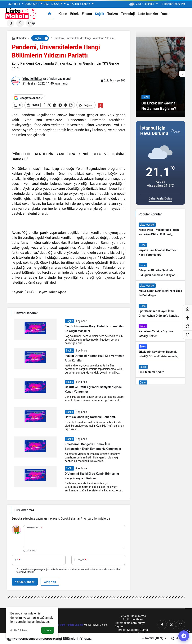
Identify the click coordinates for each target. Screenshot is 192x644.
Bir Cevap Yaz (25, 510)
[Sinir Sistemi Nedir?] (160, 370)
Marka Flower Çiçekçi (96, 624)
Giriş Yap (50, 581)
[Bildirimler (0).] (30, 23)
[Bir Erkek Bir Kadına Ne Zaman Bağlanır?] (160, 74)
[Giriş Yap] (20, 23)
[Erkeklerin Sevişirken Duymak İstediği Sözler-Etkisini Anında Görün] (160, 352)
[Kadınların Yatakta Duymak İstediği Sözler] (160, 331)
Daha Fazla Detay (160, 198)
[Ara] (11, 23)
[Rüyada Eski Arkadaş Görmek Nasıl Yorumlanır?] (160, 250)
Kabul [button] (48, 630)
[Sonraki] (182, 74)
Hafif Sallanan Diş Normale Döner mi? (91, 417)
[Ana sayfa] (50, 14)
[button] (154, 638)
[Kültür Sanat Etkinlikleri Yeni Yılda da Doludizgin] (160, 291)
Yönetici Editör (33, 79)
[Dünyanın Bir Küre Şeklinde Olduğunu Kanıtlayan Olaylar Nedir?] (160, 270)
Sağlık (69, 321)
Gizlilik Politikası (19, 630)
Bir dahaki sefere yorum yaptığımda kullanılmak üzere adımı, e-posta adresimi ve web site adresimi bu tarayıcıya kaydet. (68, 570)
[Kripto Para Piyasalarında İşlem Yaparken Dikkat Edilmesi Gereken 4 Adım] (160, 230)
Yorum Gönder (25, 581)
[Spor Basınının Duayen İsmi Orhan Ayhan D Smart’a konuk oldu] (160, 311)
